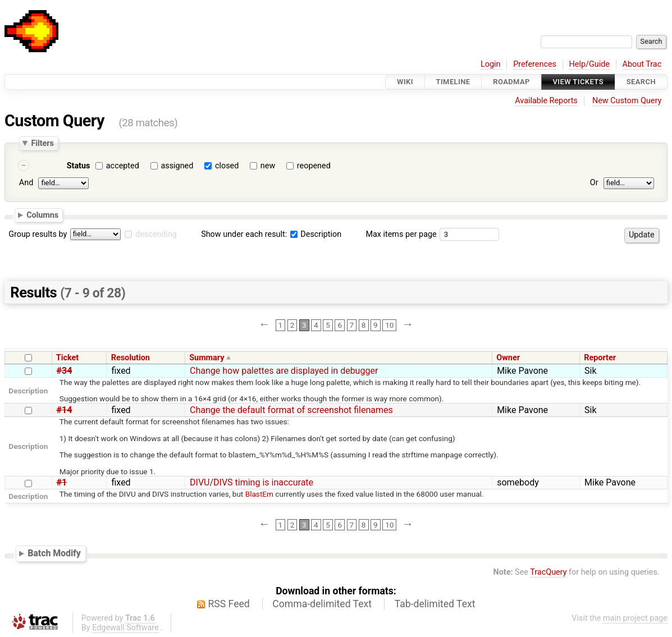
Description (316, 234)
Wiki (405, 82)
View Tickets (578, 82)
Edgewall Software (125, 628)
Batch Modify (54, 553)
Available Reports (546, 101)
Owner (508, 358)
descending (156, 234)
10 (389, 325)
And (26, 183)
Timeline (453, 82)
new (268, 166)
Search (641, 82)
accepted (123, 166)
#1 (62, 482)
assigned (177, 166)
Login (491, 64)
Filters (42, 143)
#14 (65, 410)
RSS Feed (229, 604)
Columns (42, 215)
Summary (207, 358)
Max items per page (401, 234)
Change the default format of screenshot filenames (291, 410)
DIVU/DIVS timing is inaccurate (252, 482)
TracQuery (548, 572)
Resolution (131, 358)
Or (594, 183)
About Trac (642, 64)
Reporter (600, 358)
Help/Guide (589, 64)
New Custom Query (627, 101)
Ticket (67, 358)
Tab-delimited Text (435, 604)
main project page (635, 618)
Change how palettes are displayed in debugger (284, 371)
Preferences (535, 64)
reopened (314, 166)
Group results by (38, 234)
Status (79, 166)
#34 (65, 371)
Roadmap (511, 82)
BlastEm (259, 494)
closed (227, 166)
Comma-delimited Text (322, 604)
